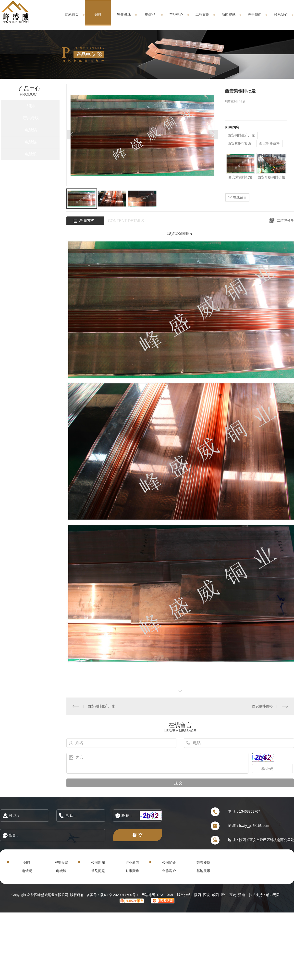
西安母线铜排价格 (271, 177)
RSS (161, 895)
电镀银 (31, 154)
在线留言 (237, 197)
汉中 (224, 895)
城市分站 (184, 895)
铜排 (98, 14)
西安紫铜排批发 (240, 143)
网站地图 (148, 895)
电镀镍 (31, 142)
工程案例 (202, 14)
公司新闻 (98, 862)
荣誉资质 (203, 862)
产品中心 (176, 14)
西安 (207, 895)
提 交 (138, 835)
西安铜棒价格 (269, 143)
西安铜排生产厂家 (241, 135)
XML (171, 895)
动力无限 (273, 895)
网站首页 (72, 14)
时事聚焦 (132, 871)
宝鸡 (233, 895)
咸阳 (215, 895)
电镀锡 (31, 130)
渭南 (242, 895)
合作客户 (169, 871)
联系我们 (281, 14)
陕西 (198, 895)
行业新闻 (132, 862)
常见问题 (98, 871)
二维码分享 (285, 220)
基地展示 (203, 871)
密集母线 (124, 14)
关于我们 (255, 14)
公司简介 (169, 862)
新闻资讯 (229, 14)
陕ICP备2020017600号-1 (120, 895)
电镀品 (150, 14)
